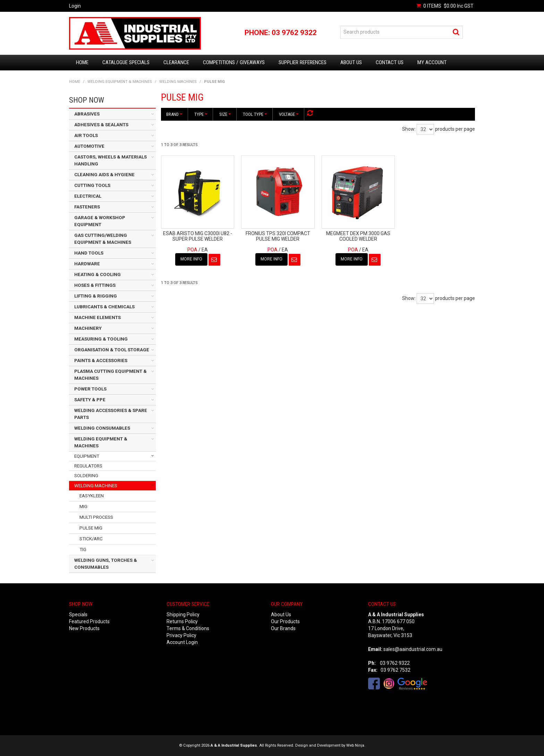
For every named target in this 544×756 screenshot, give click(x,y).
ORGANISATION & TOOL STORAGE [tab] (112, 350)
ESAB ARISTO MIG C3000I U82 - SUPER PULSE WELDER (198, 236)
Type (201, 114)
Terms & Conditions (188, 628)
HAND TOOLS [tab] (89, 253)
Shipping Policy (183, 615)
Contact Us (390, 62)
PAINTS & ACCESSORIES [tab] (101, 360)
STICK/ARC (91, 539)
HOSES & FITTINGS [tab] (95, 285)
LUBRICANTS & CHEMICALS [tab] (104, 307)
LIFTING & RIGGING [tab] (96, 296)
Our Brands (283, 628)
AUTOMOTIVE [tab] (89, 146)
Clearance (176, 62)
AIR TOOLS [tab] (86, 135)
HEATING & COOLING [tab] (97, 274)
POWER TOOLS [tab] (90, 389)
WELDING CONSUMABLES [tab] (102, 428)
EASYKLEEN (92, 496)
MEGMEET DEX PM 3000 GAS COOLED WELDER (358, 236)
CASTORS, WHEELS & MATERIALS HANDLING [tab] (110, 160)
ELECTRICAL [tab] (88, 196)
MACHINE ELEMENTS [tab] (97, 317)
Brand (174, 114)
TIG (83, 549)
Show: (409, 129)
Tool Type (255, 114)
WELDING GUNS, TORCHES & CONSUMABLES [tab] (106, 564)
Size (225, 114)
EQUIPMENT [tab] (87, 456)
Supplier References (303, 62)
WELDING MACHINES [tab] (96, 486)
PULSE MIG (91, 528)
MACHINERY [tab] (88, 328)
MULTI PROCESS (96, 517)
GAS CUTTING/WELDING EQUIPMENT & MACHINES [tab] (103, 239)
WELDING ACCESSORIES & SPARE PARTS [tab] (111, 414)
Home (82, 62)
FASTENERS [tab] (87, 207)
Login (75, 6)
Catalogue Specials (126, 62)
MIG (83, 506)
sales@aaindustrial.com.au (413, 649)
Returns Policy (182, 621)
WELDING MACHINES (178, 82)
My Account (432, 62)
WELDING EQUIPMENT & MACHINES (120, 82)
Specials (78, 615)
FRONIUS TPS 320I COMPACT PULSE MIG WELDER (278, 236)
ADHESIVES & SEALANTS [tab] (101, 125)
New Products (84, 628)
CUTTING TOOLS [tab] (92, 185)
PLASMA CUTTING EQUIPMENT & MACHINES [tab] (110, 375)
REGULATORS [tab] (88, 466)
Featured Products (89, 621)
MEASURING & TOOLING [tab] (101, 339)
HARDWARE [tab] (87, 264)
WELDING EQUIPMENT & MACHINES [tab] (101, 442)
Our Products (285, 621)
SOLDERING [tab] (86, 476)
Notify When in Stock (214, 260)
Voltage (289, 114)
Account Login (182, 642)
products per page (455, 129)
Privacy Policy (181, 635)
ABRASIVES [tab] (87, 114)
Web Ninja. (356, 745)
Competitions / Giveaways (234, 62)
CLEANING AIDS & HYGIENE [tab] (104, 175)
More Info (191, 259)
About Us (351, 62)
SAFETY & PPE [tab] (90, 400)
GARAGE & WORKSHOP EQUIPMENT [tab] (100, 221)
